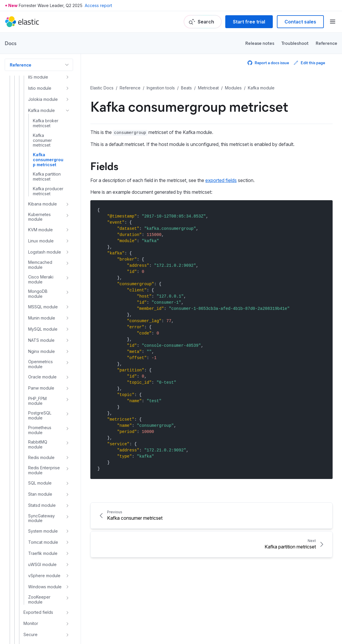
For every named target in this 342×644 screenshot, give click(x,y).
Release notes (260, 43)
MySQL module (43, 329)
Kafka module (42, 110)
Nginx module (42, 351)
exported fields (221, 180)
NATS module (41, 340)
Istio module (40, 88)
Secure (31, 634)
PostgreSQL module (40, 416)
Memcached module (40, 265)
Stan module (40, 494)
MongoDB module (38, 294)
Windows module (45, 587)
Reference (326, 43)
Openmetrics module (40, 364)
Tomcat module (43, 542)
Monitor (31, 623)
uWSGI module (42, 564)
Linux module (41, 241)
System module (43, 531)
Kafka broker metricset (46, 123)
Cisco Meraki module (41, 279)
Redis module (41, 457)
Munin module (42, 318)
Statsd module (42, 505)
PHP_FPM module (37, 401)
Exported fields (38, 612)
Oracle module (42, 377)
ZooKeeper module (39, 600)
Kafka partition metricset (47, 177)
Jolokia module (43, 99)
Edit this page (309, 63)
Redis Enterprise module (44, 470)
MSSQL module (43, 307)
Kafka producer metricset (48, 191)
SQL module (40, 483)
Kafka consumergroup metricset (48, 160)
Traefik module (43, 553)
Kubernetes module (39, 217)
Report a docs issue (268, 63)
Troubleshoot (295, 43)
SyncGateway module (42, 518)
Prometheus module (40, 430)
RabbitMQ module (38, 445)
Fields (104, 166)
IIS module (38, 77)
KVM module (40, 230)
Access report (98, 5)
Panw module (41, 388)
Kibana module (43, 204)
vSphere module (44, 576)
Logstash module (45, 252)
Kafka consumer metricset (42, 140)
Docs (11, 43)
